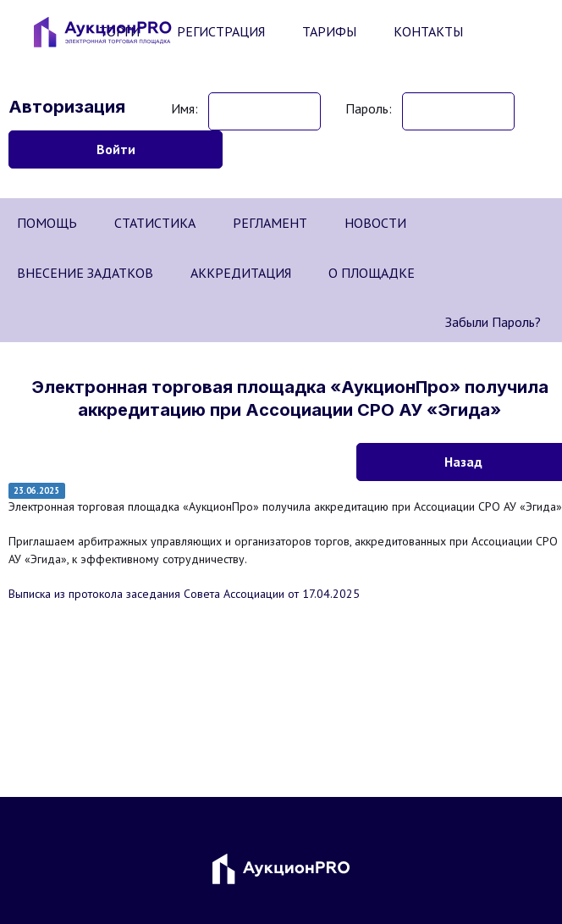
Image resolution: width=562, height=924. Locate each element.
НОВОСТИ (375, 223)
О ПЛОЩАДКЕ (372, 273)
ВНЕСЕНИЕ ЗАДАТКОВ (85, 273)
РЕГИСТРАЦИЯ (221, 31)
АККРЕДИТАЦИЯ (241, 273)
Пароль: (369, 108)
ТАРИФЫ (329, 31)
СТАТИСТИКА (155, 223)
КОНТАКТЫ (428, 31)
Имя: (185, 108)
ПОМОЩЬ (47, 223)
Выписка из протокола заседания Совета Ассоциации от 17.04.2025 (184, 594)
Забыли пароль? (493, 322)
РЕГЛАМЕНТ (270, 223)
